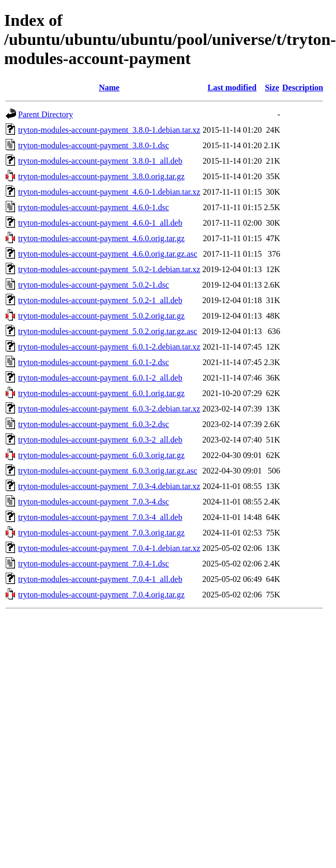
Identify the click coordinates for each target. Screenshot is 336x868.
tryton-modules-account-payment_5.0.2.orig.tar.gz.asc (108, 331)
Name (109, 88)
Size (272, 88)
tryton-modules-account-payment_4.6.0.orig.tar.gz (101, 238)
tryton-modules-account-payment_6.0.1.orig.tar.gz (101, 393)
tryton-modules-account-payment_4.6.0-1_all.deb (100, 223)
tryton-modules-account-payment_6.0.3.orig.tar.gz (101, 455)
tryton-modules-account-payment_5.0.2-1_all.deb (100, 300)
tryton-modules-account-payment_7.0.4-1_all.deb (100, 579)
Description (303, 88)
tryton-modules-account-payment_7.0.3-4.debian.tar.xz (109, 486)
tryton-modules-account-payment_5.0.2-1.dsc (94, 285)
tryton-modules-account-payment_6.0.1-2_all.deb (100, 378)
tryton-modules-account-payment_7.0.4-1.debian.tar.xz (109, 548)
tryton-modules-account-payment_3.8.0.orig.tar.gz (101, 176)
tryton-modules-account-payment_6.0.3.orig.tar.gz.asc (108, 471)
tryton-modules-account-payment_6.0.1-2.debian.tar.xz (109, 347)
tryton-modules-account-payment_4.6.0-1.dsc (94, 207)
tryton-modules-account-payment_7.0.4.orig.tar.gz (101, 595)
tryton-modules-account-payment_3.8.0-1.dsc (94, 145)
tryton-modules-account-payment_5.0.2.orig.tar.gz (101, 316)
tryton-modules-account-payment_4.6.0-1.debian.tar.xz (109, 192)
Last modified (232, 88)
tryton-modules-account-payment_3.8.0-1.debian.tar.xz (109, 130)
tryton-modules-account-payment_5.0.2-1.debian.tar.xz (109, 269)
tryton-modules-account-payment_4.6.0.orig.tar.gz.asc (108, 254)
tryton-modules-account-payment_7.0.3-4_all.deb (100, 517)
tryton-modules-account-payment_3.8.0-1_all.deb (100, 161)
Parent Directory (45, 114)
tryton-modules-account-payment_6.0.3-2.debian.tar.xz (109, 409)
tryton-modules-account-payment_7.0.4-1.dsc (94, 564)
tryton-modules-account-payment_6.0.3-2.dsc (94, 424)
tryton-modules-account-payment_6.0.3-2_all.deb (100, 440)
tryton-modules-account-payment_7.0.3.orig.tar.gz (101, 533)
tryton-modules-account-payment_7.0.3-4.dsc (94, 502)
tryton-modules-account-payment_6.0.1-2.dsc (94, 362)
